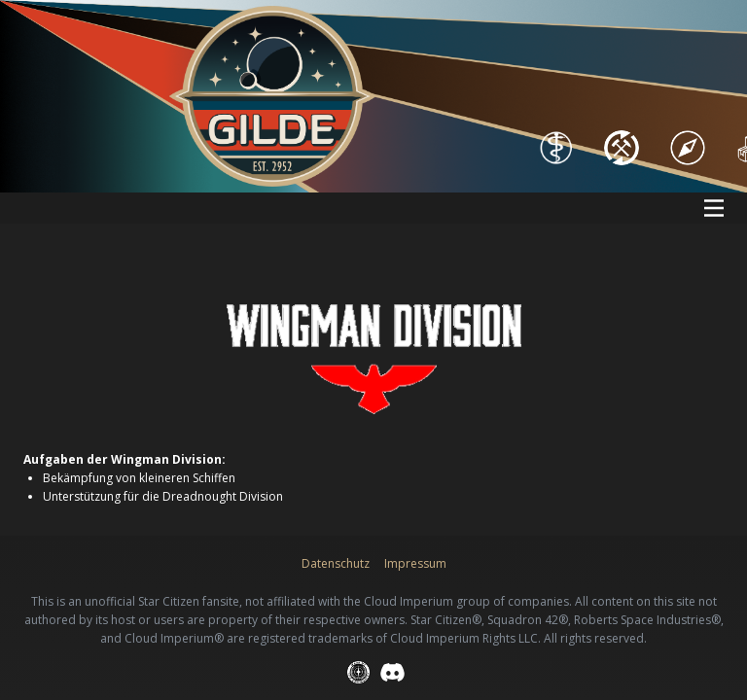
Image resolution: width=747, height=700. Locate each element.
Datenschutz (336, 563)
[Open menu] (714, 208)
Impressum (415, 563)
